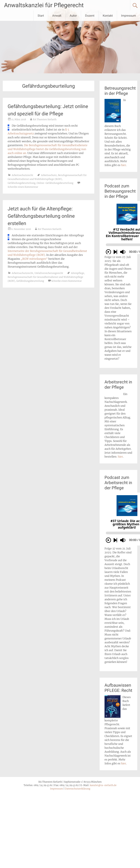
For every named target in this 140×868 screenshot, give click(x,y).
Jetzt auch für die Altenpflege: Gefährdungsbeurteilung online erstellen (41, 216)
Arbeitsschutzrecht (22, 175)
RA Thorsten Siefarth (45, 119)
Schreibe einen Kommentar (23, 187)
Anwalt (57, 16)
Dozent (90, 16)
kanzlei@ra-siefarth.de (103, 785)
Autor (73, 16)
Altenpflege (78, 273)
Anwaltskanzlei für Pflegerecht (44, 5)
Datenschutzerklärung (78, 789)
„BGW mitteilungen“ (34, 259)
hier (123, 165)
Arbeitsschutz (49, 175)
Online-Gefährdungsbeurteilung (55, 183)
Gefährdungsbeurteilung (21, 183)
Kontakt (108, 16)
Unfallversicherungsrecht (49, 273)
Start (41, 16)
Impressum (129, 16)
